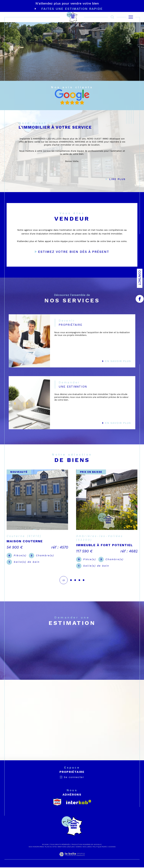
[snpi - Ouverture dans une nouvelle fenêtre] (57, 803)
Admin (78, 847)
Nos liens (87, 847)
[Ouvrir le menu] (131, 17)
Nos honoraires (36, 847)
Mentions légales (66, 847)
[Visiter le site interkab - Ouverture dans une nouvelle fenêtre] (79, 803)
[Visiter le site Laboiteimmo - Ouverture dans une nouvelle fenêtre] (72, 858)
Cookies (112, 847)
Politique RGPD (100, 847)
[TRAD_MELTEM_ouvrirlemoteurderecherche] (112, 17)
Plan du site (50, 847)
